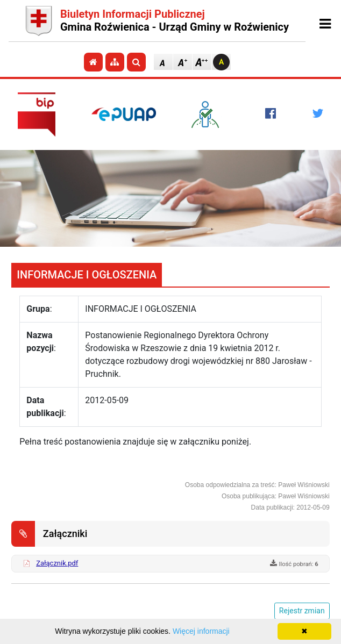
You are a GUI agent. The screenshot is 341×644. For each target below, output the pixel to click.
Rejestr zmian (302, 611)
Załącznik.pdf (57, 563)
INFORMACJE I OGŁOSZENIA (87, 275)
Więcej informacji (201, 631)
